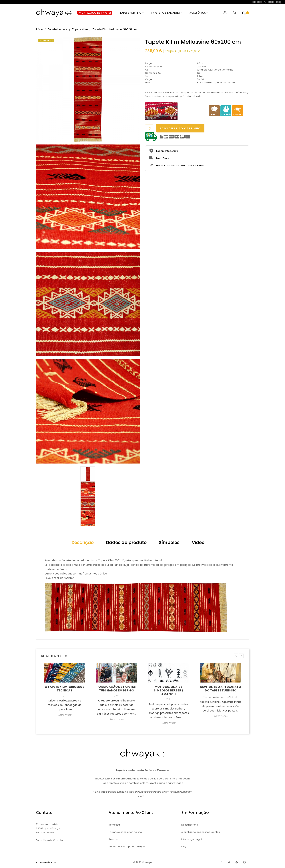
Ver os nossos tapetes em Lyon (127, 847)
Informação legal (192, 839)
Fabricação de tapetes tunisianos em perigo (117, 689)
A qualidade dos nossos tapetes (201, 832)
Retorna (113, 839)
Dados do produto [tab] (126, 542)
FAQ (184, 847)
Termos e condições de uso (125, 832)
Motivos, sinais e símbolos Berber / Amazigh (169, 690)
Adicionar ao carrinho (182, 128)
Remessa (114, 825)
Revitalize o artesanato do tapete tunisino (221, 689)
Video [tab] (198, 542)
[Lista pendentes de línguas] (48, 862)
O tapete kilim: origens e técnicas (64, 689)
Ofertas (269, 2)
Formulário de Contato (49, 840)
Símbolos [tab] (169, 542)
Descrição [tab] (83, 542)
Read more (64, 715)
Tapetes (257, 2)
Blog (279, 2)
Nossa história (190, 825)
